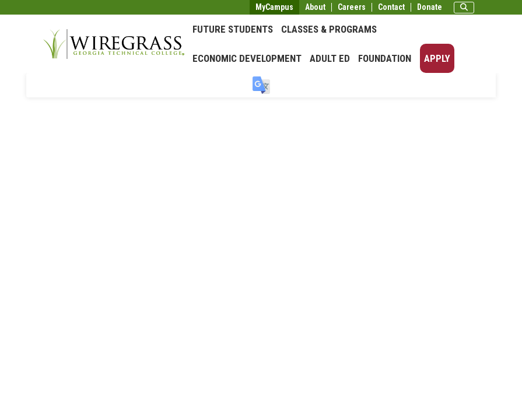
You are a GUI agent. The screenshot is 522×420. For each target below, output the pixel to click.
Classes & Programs (329, 29)
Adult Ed (330, 58)
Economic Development (247, 58)
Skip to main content (43, 8)
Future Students (233, 29)
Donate (430, 7)
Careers (352, 7)
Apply (437, 58)
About (315, 7)
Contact (391, 7)
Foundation (385, 58)
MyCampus (274, 7)
